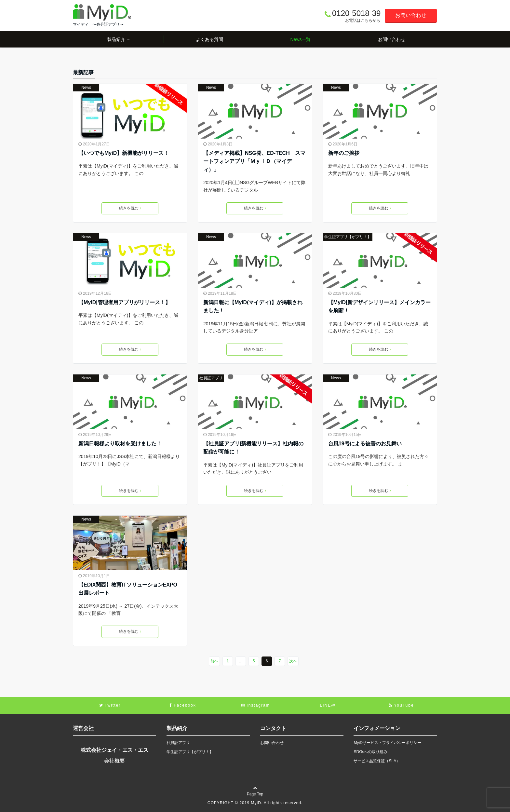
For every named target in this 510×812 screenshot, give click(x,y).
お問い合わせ (411, 15)
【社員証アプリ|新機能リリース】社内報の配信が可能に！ (253, 448)
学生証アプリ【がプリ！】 (348, 237)
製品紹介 (116, 39)
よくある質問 (209, 39)
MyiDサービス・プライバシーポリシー (387, 743)
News (86, 88)
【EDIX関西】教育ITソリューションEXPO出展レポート (128, 589)
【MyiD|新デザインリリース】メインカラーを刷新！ (379, 307)
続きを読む (130, 208)
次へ (293, 661)
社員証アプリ (211, 378)
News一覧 (300, 39)
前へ (214, 661)
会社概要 (114, 761)
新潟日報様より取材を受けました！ (120, 444)
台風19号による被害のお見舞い (365, 444)
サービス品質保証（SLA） (377, 761)
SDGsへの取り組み (370, 752)
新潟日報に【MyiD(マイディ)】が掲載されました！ (253, 307)
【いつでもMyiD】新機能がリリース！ (124, 153)
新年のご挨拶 (344, 153)
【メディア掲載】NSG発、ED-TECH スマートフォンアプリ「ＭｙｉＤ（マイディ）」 (254, 161)
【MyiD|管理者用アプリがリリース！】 (124, 302)
